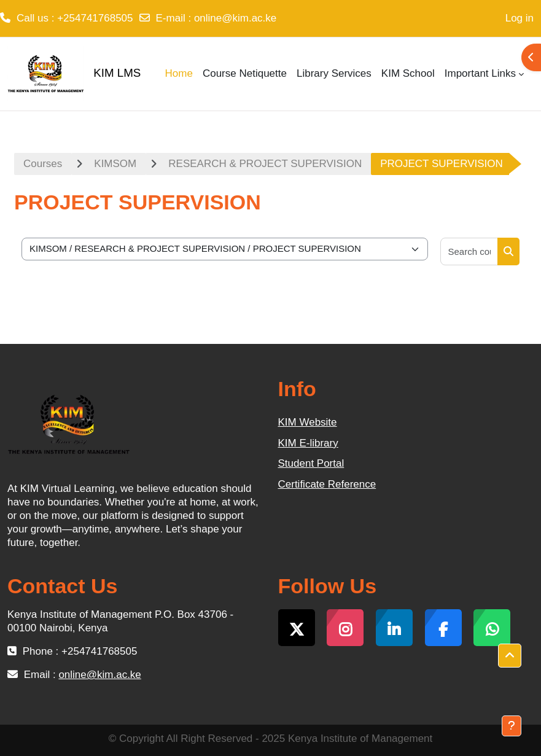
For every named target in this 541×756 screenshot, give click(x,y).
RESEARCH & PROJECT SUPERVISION (265, 164)
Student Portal (311, 463)
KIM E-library (308, 443)
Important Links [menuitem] (480, 73)
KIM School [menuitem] (408, 73)
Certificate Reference (327, 484)
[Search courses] (470, 251)
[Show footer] (512, 726)
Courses (43, 164)
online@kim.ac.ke (235, 18)
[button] (510, 656)
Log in (520, 18)
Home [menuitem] (179, 73)
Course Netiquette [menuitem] (245, 73)
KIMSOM (115, 164)
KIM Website (308, 422)
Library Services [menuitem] (334, 73)
